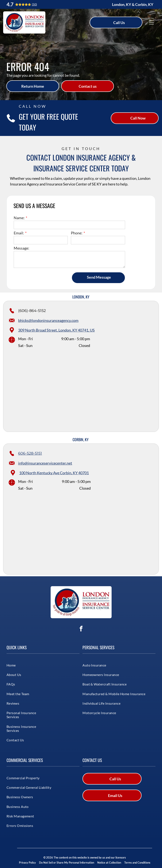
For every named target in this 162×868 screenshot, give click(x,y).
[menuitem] (22, 665)
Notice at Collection (109, 863)
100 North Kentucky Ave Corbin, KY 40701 (54, 473)
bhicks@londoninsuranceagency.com (48, 320)
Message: (22, 248)
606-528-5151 (30, 453)
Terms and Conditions (137, 863)
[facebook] (81, 629)
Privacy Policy (27, 863)
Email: (19, 233)
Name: (19, 218)
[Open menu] (151, 23)
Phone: (77, 233)
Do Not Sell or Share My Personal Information (67, 863)
